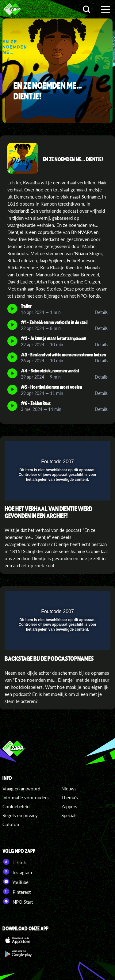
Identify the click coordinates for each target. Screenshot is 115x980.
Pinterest (17, 891)
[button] (90, 449)
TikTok (14, 862)
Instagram (17, 872)
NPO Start (18, 901)
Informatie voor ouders (26, 797)
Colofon (11, 824)
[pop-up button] (78, 449)
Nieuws (69, 789)
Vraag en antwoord (21, 789)
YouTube (15, 882)
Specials (69, 815)
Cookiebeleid (16, 806)
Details (101, 312)
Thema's (70, 797)
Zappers (69, 806)
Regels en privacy (20, 815)
